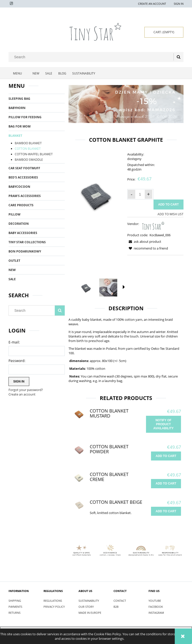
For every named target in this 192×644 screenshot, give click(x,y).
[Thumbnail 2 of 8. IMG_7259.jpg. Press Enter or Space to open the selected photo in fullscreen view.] (108, 288)
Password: (17, 361)
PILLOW (14, 214)
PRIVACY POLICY (54, 607)
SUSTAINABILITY (89, 601)
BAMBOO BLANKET (28, 143)
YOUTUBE (155, 601)
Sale (12, 279)
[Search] (178, 57)
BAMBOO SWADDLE (29, 160)
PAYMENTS (15, 607)
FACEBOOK (156, 607)
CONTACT (120, 601)
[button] (124, 287)
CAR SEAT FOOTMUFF (24, 168)
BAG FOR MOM (19, 126)
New (12, 270)
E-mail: (14, 342)
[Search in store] (92, 57)
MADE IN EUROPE (90, 613)
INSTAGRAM (156, 613)
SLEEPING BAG (19, 99)
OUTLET (14, 261)
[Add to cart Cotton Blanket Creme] (166, 483)
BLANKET (15, 136)
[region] (126, 104)
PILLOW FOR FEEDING (25, 117)
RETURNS (14, 613)
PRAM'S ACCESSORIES (25, 196)
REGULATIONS (53, 601)
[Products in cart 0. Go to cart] (164, 32)
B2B (116, 607)
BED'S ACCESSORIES (23, 177)
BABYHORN (17, 108)
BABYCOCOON (19, 187)
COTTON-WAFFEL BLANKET (34, 154)
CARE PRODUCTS (21, 205)
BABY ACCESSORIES (23, 233)
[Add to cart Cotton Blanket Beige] (166, 511)
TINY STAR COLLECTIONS (27, 242)
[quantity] (140, 194)
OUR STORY (86, 607)
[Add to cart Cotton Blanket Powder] (166, 456)
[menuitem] (19, 73)
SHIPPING (15, 601)
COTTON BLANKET (28, 149)
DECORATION (19, 224)
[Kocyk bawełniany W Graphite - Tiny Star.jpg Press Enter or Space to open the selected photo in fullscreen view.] (97, 194)
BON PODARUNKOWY (25, 251)
